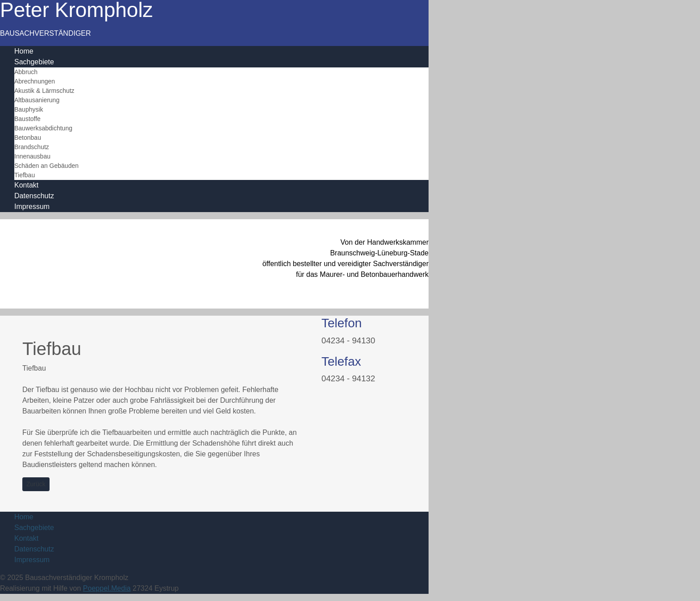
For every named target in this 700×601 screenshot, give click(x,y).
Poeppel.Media (107, 588)
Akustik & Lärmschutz (44, 91)
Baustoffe (27, 119)
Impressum (32, 207)
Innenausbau (32, 156)
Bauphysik (29, 109)
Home (24, 51)
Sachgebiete (34, 62)
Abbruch (26, 72)
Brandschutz (32, 147)
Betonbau (28, 138)
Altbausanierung (37, 100)
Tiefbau (25, 175)
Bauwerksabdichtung (43, 128)
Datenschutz (34, 196)
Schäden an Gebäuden (46, 166)
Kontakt (26, 185)
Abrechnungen (35, 81)
